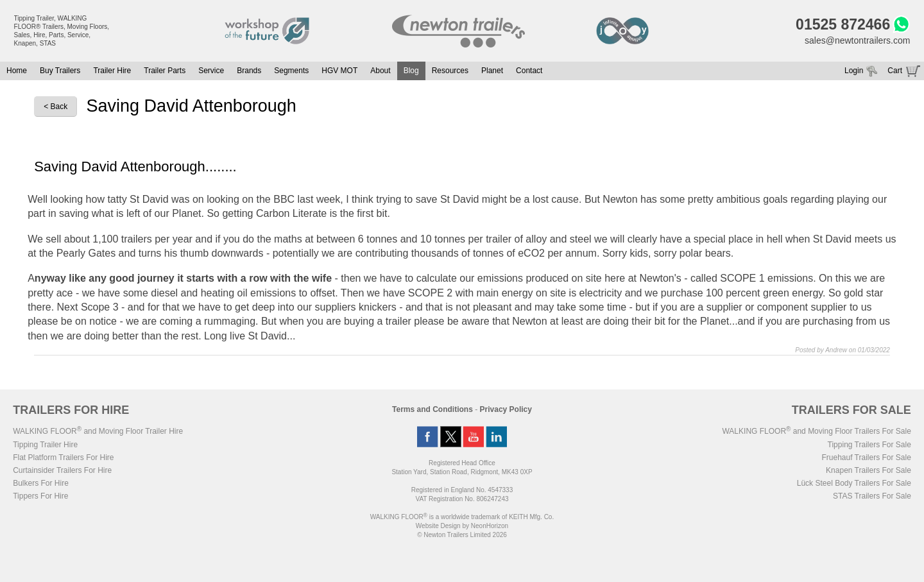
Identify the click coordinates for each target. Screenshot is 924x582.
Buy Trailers (60, 71)
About (380, 71)
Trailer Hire (112, 71)
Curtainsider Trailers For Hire (62, 470)
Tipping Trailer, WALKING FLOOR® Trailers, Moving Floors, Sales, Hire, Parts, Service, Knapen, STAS (62, 31)
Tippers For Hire (40, 496)
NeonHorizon (490, 526)
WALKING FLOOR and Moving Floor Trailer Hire (98, 431)
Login (854, 71)
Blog (411, 71)
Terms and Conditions (432, 409)
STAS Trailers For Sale (872, 496)
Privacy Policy (506, 409)
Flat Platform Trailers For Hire (63, 458)
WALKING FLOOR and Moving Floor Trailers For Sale (816, 431)
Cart (895, 71)
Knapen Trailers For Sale (868, 470)
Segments (291, 71)
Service (211, 71)
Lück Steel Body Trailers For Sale (854, 483)
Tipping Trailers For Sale (869, 445)
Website (438, 526)
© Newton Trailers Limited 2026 (462, 535)
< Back (56, 107)
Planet (492, 71)
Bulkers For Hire (41, 483)
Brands (249, 71)
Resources (450, 71)
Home (17, 71)
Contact (529, 71)
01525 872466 (843, 24)
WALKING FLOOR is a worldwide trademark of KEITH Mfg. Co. (462, 517)
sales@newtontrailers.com (857, 40)
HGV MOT (339, 71)
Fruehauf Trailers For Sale (866, 458)
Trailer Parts (165, 71)
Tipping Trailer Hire (45, 445)
